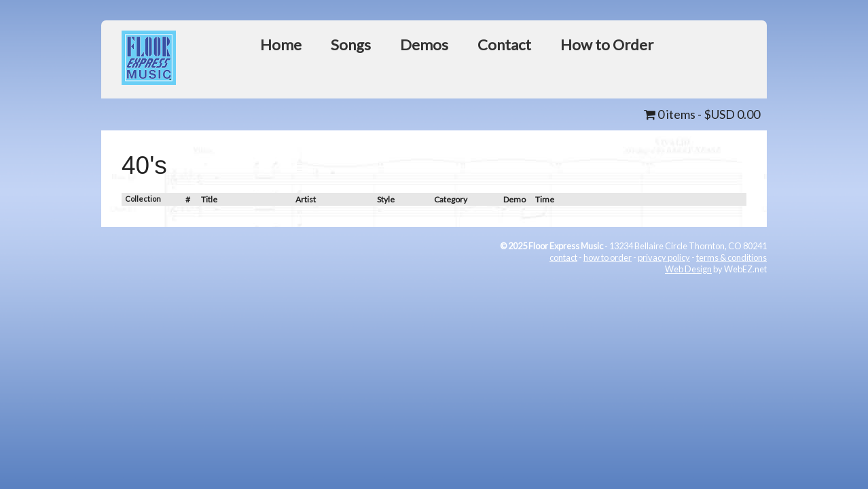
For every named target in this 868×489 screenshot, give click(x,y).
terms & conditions (731, 257)
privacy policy (664, 257)
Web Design (688, 269)
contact (563, 257)
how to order (608, 257)
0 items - (702, 114)
